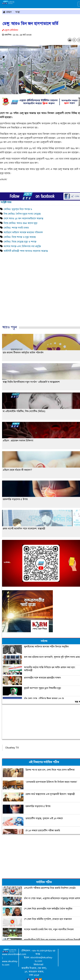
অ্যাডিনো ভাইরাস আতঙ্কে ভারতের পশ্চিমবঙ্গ (23, 232)
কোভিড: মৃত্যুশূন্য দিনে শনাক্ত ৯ (18, 209)
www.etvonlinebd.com (14, 954)
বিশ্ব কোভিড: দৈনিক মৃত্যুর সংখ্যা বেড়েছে (22, 214)
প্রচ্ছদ (7, 12)
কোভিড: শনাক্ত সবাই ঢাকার (16, 228)
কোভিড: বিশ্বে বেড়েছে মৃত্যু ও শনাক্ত (20, 242)
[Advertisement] (39, 297)
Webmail (38, 964)
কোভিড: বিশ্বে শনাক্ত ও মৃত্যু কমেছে (20, 237)
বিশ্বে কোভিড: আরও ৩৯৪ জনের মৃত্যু (21, 223)
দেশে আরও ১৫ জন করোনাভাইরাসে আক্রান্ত (23, 218)
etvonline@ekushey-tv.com (42, 959)
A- (74, 40)
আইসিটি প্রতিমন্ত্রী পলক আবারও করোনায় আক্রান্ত (26, 251)
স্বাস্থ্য (18, 12)
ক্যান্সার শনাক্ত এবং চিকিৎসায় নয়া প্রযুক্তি (22, 246)
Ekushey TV (12, 748)
